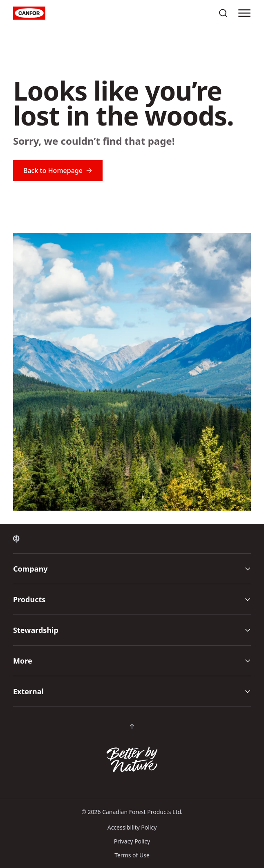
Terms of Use (132, 855)
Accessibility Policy (132, 827)
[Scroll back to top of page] (132, 727)
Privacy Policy (132, 841)
